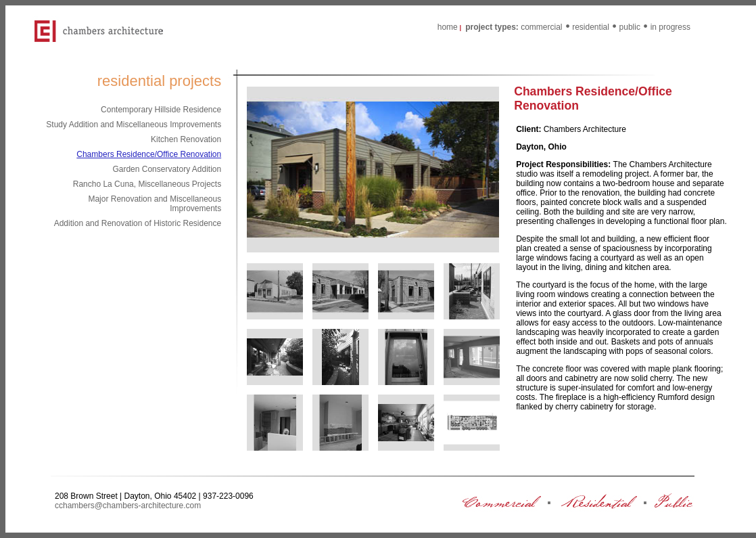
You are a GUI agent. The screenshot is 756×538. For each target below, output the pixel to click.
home (448, 27)
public (630, 27)
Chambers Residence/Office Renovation (149, 154)
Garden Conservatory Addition (167, 169)
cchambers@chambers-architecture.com (128, 506)
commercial (541, 27)
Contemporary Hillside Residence (161, 110)
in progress (670, 27)
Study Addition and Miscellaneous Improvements (134, 125)
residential (591, 27)
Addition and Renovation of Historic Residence (138, 223)
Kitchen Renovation (186, 139)
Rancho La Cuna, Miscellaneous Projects (147, 184)
